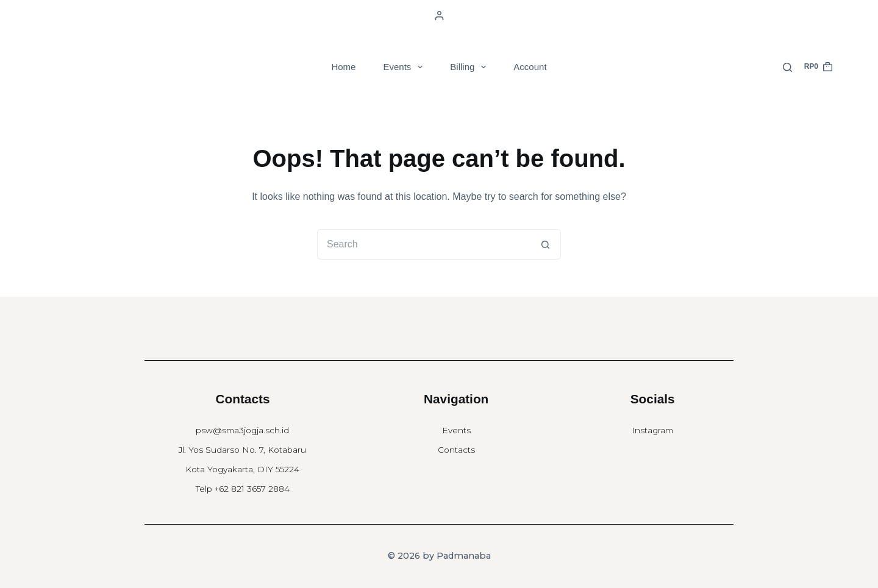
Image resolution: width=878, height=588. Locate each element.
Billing (470, 67)
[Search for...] (424, 244)
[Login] (439, 16)
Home (343, 67)
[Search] (787, 67)
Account (530, 67)
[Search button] (546, 244)
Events (405, 67)
